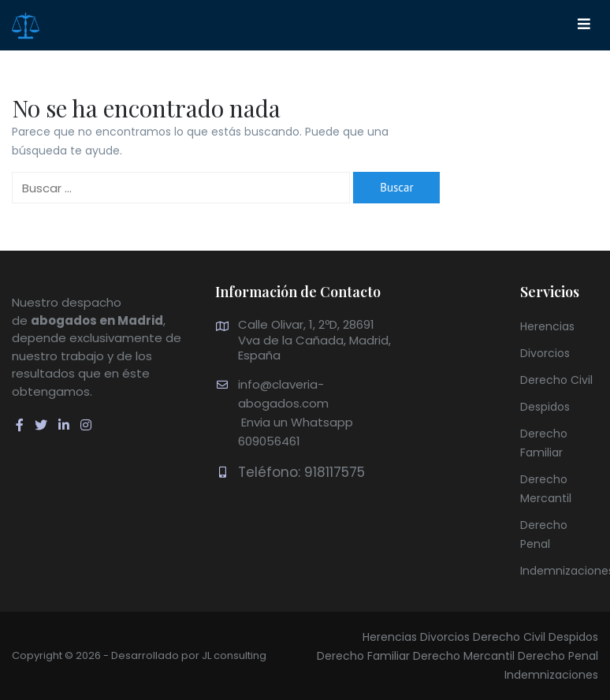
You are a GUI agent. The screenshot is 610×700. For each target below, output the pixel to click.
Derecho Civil (556, 380)
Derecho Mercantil (464, 656)
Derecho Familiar (363, 656)
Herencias (547, 326)
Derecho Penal (558, 656)
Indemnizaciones (551, 675)
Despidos (545, 407)
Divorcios (545, 353)
